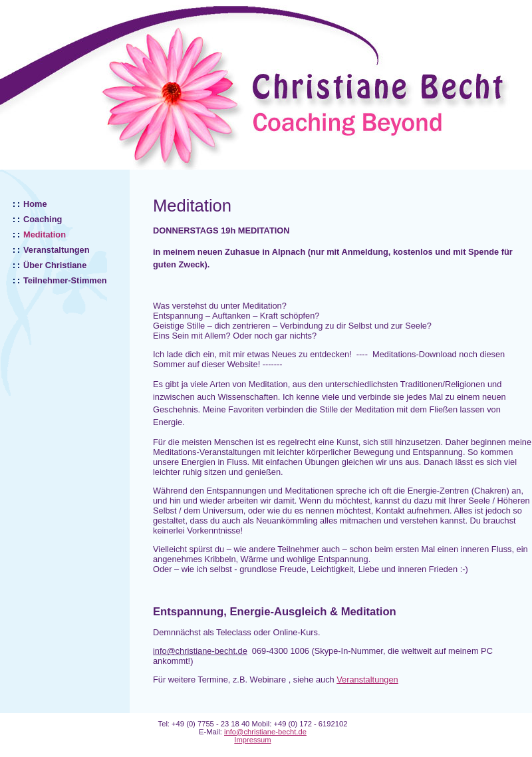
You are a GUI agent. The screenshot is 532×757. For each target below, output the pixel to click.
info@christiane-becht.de (265, 732)
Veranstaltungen (57, 250)
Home (35, 204)
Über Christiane (55, 265)
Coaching (43, 219)
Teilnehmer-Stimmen (65, 280)
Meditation (45, 234)
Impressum (252, 740)
